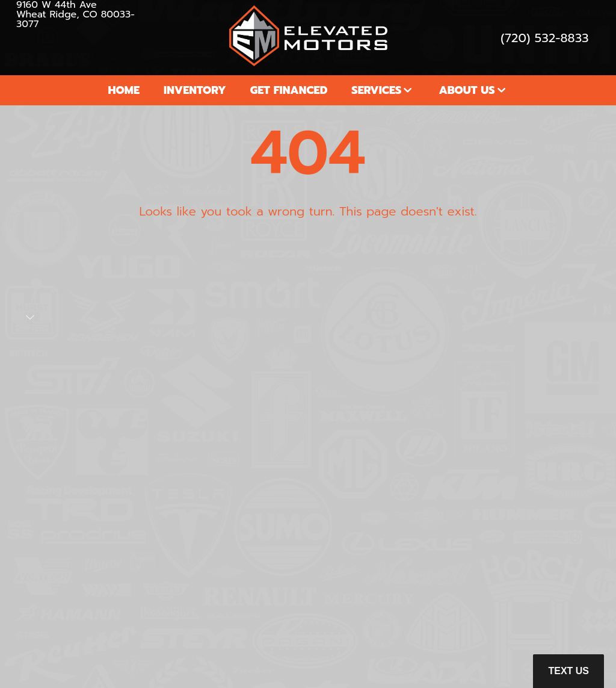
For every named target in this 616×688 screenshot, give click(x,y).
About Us (467, 90)
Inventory (195, 90)
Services (376, 90)
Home (124, 90)
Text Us (568, 671)
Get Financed (289, 90)
